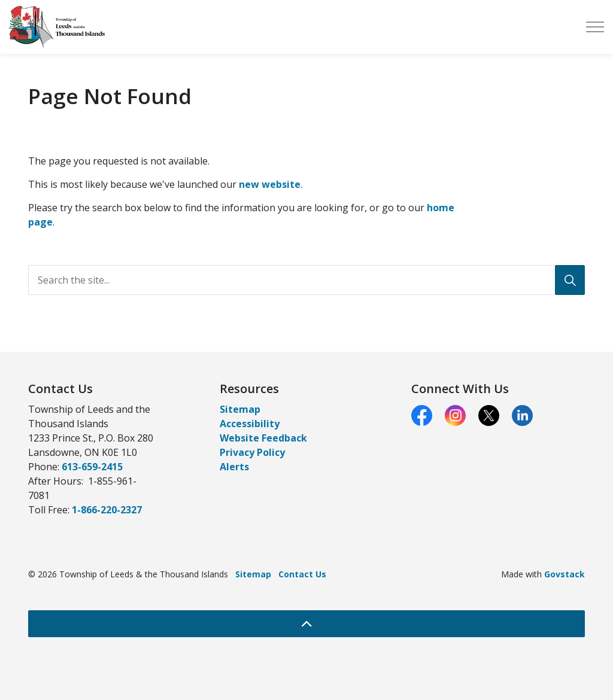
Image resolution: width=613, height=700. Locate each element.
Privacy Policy (252, 452)
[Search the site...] (306, 280)
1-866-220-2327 (107, 510)
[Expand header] (595, 27)
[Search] (570, 280)
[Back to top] (306, 624)
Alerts (234, 467)
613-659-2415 (92, 467)
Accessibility (250, 424)
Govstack (565, 574)
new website (270, 184)
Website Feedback (263, 438)
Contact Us (302, 574)
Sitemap (240, 409)
